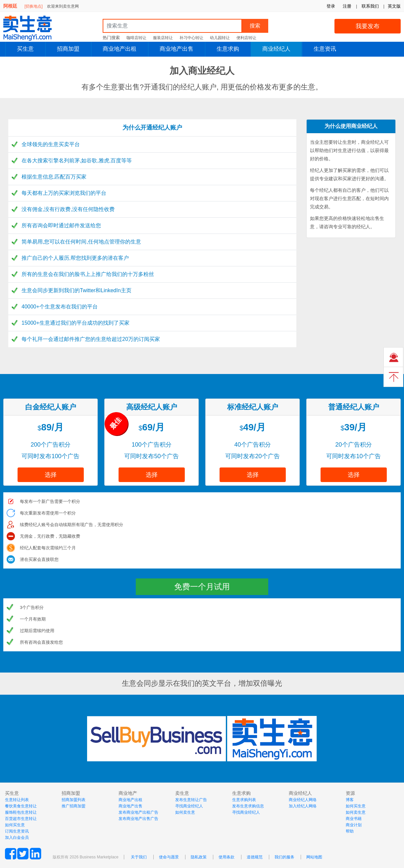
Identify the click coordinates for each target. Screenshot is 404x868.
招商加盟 (68, 49)
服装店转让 (163, 38)
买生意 (25, 49)
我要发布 (368, 26)
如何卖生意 (185, 812)
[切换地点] (34, 6)
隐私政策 (199, 857)
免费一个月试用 (202, 587)
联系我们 (370, 6)
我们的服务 (284, 857)
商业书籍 (354, 819)
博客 (350, 800)
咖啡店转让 (136, 38)
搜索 (255, 26)
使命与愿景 (169, 857)
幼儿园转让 (220, 38)
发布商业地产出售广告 (138, 819)
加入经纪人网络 (303, 806)
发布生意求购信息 (248, 806)
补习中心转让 (191, 38)
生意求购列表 (244, 800)
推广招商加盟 (74, 806)
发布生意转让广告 (191, 800)
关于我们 (139, 857)
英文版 (394, 6)
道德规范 (255, 857)
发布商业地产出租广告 (138, 812)
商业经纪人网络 (303, 800)
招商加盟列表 (74, 800)
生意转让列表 (17, 800)
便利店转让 (246, 38)
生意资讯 (325, 49)
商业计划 (354, 825)
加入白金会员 (17, 838)
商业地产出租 (120, 49)
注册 (347, 6)
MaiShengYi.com (33, 28)
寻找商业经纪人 (189, 806)
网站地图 (314, 857)
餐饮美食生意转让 (21, 806)
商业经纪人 (276, 49)
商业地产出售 (177, 49)
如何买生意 (15, 825)
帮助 (350, 831)
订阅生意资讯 (17, 831)
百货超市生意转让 (21, 819)
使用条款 (227, 857)
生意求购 (228, 49)
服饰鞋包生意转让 (21, 812)
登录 (331, 6)
